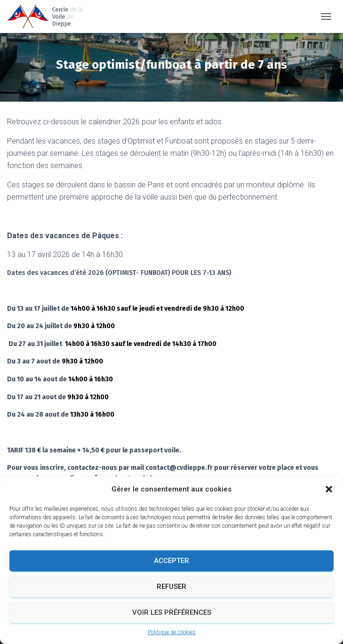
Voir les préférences (172, 612)
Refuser (171, 587)
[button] (329, 489)
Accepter (171, 561)
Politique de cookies (172, 632)
